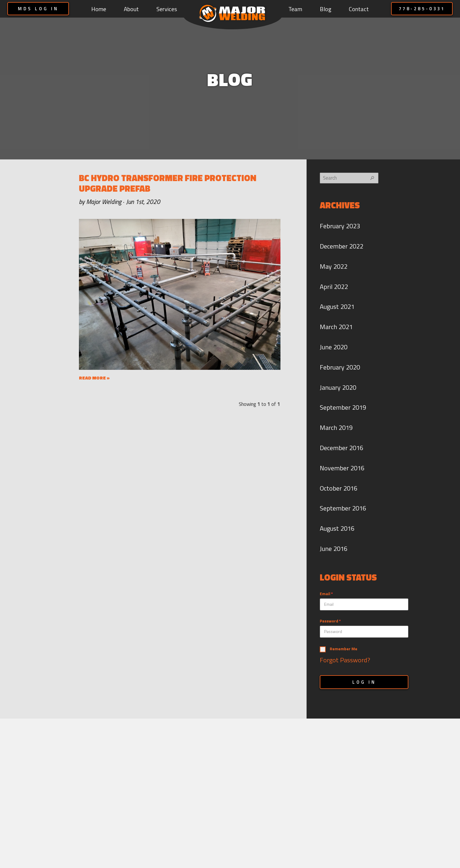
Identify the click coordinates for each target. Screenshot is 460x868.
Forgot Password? (345, 660)
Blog (325, 9)
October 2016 (339, 488)
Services (167, 9)
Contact (359, 9)
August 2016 (337, 528)
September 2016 (343, 508)
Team (295, 9)
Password (329, 621)
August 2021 (337, 307)
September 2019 (343, 407)
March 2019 (336, 428)
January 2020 (338, 387)
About (131, 9)
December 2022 (341, 246)
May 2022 (334, 266)
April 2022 (334, 287)
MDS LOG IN (38, 9)
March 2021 (336, 327)
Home (99, 9)
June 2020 (334, 347)
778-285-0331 (422, 9)
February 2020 (340, 367)
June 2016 (334, 549)
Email (325, 594)
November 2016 (342, 468)
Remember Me (344, 649)
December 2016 (341, 448)
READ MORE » (94, 378)
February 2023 (340, 226)
